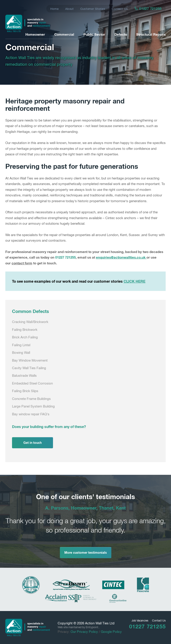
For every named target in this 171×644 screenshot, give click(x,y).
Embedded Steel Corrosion (32, 383)
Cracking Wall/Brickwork (30, 322)
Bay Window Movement (30, 360)
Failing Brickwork (25, 330)
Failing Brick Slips (25, 391)
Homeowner (35, 34)
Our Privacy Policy (84, 632)
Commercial (64, 34)
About (69, 9)
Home (54, 9)
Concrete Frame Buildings (31, 399)
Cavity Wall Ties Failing (29, 368)
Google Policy (111, 632)
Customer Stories (93, 9)
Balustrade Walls (24, 375)
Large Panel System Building (33, 406)
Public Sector (94, 34)
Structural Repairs (151, 34)
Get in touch (33, 443)
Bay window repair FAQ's (31, 414)
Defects (121, 34)
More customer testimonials (86, 552)
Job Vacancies (140, 621)
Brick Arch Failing (25, 337)
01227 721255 (148, 8)
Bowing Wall (21, 353)
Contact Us (120, 9)
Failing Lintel (21, 345)
